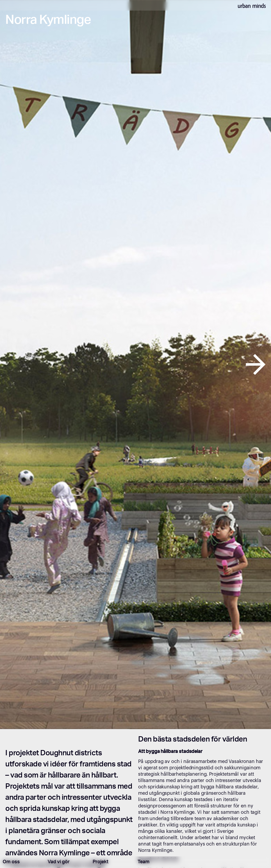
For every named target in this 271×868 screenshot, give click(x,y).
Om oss (11, 862)
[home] (252, 5)
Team (144, 862)
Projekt (101, 862)
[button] (13, 365)
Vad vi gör (59, 862)
